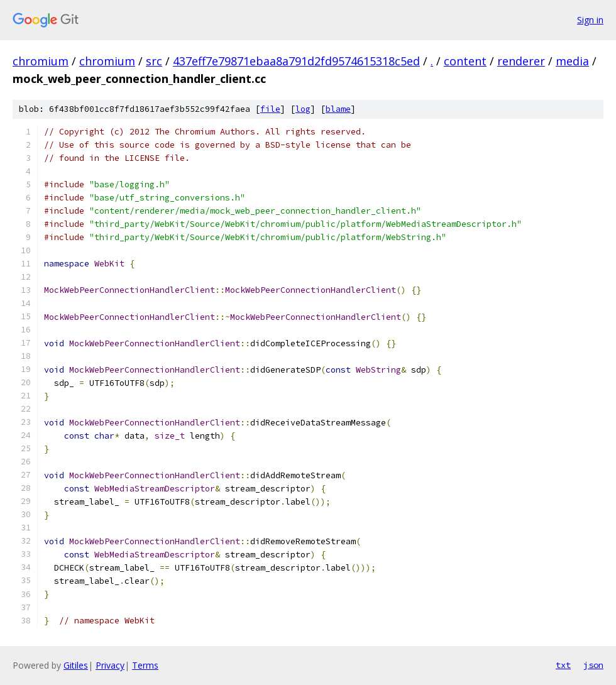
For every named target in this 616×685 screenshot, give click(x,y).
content (465, 61)
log (303, 109)
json (593, 665)
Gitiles (76, 665)
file (270, 109)
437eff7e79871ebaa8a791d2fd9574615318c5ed (296, 61)
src (154, 61)
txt (563, 665)
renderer (521, 61)
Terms (145, 665)
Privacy (110, 665)
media (572, 61)
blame (338, 109)
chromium (41, 61)
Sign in (590, 20)
